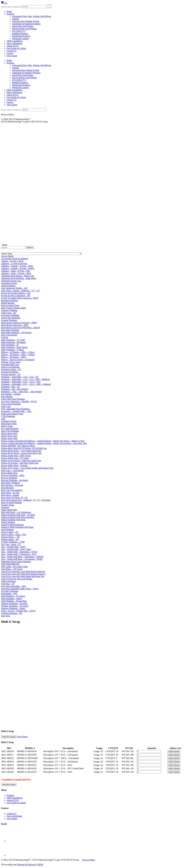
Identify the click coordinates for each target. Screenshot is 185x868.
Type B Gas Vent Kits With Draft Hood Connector (23, 574)
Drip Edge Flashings (10, 330)
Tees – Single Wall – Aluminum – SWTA (19, 552)
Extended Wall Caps (10, 365)
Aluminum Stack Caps (11, 281)
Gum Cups (6, 406)
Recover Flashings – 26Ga (13, 475)
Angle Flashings (8, 286)
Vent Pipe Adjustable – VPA (13, 586)
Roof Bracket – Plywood (12, 485)
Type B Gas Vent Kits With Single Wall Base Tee (23, 576)
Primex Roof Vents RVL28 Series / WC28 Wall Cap (24, 448)
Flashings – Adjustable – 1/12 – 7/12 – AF (20, 377)
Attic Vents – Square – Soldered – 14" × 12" (21, 291)
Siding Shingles (8, 522)
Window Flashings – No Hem (14, 604)
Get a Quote (12, 819)
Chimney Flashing (9, 310)
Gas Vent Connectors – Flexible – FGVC (19, 401)
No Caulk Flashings (10, 429)
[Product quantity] (149, 751)
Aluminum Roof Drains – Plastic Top (17, 276)
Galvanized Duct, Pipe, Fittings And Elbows (32, 16)
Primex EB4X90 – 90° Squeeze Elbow (18, 446)
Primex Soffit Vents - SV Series (15, 458)
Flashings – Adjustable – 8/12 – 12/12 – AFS (21, 382)
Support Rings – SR (10, 539)
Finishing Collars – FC (11, 369)
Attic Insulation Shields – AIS (14, 288)
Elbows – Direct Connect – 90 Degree (18, 360)
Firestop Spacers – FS (11, 374)
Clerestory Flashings (10, 315)
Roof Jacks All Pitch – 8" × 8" (14, 498)
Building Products (20, 34)
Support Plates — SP (10, 537)
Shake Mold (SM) (9, 510)
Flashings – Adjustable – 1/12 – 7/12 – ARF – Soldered (25, 379)
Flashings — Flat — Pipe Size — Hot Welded (21, 392)
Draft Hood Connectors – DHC (15, 325)
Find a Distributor (14, 43)
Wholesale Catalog (20, 39)
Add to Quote (174, 751)
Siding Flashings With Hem (13, 520)
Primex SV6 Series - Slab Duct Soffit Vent (20, 463)
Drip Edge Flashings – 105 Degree (16, 333)
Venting (16, 19)
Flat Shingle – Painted (11, 394)
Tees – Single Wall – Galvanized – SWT (19, 554)
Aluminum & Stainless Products (26, 24)
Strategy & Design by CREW (30, 865)
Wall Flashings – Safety (12, 599)
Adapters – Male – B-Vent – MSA (16, 273)
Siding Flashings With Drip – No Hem (18, 515)
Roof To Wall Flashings (11, 503)
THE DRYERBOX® (10, 564)
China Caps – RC (9, 313)
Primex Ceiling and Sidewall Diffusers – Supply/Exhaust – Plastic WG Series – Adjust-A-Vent (43, 441)
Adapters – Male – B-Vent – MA (16, 271)
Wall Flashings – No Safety (13, 596)
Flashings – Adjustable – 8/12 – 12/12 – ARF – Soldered (26, 384)
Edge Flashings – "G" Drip (13, 340)
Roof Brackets (7, 488)
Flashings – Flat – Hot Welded (14, 389)
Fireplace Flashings (10, 372)
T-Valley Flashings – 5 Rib (13, 542)
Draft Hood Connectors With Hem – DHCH (20, 328)
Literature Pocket (9, 421)
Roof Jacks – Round (10, 495)
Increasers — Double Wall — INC (16, 411)
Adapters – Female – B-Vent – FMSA (18, 268)
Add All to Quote (9, 737)
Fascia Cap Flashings (10, 367)
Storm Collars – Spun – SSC (14, 535)
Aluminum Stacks (9, 283)
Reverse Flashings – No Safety (15, 480)
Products (10, 14)
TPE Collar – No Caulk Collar (14, 567)
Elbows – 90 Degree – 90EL (14, 357)
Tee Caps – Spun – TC (11, 544)
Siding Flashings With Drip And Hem (18, 517)
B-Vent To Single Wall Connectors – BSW (20, 298)
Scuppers (5, 507)
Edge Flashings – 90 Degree (13, 342)
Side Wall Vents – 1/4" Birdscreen (16, 512)
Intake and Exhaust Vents (12, 414)
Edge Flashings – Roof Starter (14, 347)
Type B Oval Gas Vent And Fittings (17, 579)
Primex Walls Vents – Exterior (14, 466)
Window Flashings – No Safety (15, 606)
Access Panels (7, 256)
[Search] (34, 7)
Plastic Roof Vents (9, 434)
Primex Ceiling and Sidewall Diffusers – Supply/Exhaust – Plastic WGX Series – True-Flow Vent (44, 443)
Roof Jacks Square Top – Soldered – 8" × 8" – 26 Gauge (26, 500)
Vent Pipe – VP (8, 584)
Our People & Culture (16, 48)
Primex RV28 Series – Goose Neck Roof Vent (21, 453)
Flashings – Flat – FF (10, 387)
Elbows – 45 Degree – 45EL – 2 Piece (18, 352)
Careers (10, 53)
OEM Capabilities (15, 41)
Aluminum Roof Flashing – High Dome (19, 278)
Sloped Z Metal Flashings (12, 525)
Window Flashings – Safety (13, 608)
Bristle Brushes (8, 303)
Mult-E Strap (7, 426)
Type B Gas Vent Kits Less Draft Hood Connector (23, 571)
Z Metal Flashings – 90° (12, 613)
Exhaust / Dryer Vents (11, 362)
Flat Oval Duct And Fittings (24, 29)
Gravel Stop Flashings (11, 404)
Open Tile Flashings (10, 431)
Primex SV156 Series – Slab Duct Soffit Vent (21, 461)
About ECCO (13, 46)
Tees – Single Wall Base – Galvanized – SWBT (22, 559)
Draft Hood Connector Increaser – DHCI (19, 323)
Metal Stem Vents (9, 424)
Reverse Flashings (9, 478)
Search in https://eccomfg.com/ (11, 7)
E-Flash (5, 337)
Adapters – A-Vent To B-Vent (14, 264)
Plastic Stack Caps (9, 436)
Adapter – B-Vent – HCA (12, 261)
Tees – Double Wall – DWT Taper (16, 549)
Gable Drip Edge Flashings (13, 399)
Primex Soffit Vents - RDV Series (16, 456)
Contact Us (12, 51)
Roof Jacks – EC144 (10, 493)
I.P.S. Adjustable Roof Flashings (15, 409)
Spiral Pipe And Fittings (23, 26)
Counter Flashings (9, 320)
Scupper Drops (8, 505)
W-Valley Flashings (10, 591)
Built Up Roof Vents (10, 305)
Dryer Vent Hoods (9, 335)
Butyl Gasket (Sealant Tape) (13, 308)
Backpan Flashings (9, 300)
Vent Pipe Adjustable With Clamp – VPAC (20, 589)
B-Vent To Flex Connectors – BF (16, 296)
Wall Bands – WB (9, 594)
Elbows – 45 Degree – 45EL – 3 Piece (18, 355)
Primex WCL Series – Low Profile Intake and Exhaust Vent (27, 468)
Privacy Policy (89, 860)
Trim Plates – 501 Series (12, 569)
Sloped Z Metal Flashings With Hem (17, 527)
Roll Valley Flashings (11, 483)
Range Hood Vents (9, 473)
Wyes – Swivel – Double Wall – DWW (18, 611)
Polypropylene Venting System (26, 21)
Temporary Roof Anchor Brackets (16, 562)
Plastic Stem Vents (9, 438)
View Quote (12, 56)
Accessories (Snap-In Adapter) (15, 259)
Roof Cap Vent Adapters (12, 490)
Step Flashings (8, 530)
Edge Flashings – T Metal (12, 350)
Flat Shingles (7, 397)
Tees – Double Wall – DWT (13, 547)
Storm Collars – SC (10, 532)
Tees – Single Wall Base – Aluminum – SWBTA (22, 557)
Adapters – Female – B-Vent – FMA (17, 266)
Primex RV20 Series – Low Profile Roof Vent (21, 451)
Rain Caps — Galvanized (12, 470)
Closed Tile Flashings (11, 318)
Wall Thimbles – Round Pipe (14, 601)
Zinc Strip (5, 616)
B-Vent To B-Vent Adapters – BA (16, 293)
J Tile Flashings (8, 416)
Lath (3, 419)
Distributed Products (21, 36)
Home (9, 11)
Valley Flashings (8, 581)
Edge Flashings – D (10, 345)
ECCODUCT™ (19, 31)
